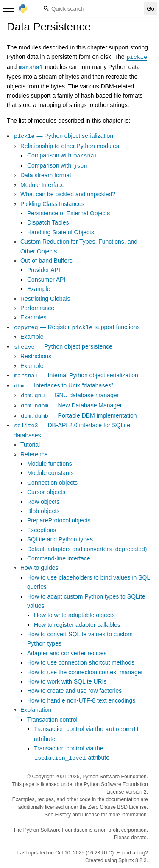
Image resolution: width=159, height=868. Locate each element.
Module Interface (42, 185)
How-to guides (39, 568)
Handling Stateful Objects (61, 232)
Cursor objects (46, 492)
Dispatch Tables (48, 222)
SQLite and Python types (60, 539)
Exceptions (42, 530)
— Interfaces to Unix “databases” (63, 385)
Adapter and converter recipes (67, 653)
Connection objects (52, 483)
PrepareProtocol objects (59, 520)
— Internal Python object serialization (76, 375)
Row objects (43, 502)
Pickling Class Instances (52, 204)
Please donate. (131, 838)
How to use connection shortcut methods (81, 662)
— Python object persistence (63, 346)
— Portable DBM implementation (79, 415)
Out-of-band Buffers (46, 261)
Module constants (50, 473)
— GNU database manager (70, 395)
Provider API (44, 270)
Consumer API (46, 280)
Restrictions (36, 356)
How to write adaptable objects (74, 615)
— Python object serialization (63, 136)
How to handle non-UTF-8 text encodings (81, 700)
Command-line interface (59, 558)
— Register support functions (77, 327)
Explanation (36, 710)
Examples (33, 317)
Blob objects (43, 511)
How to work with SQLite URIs (67, 681)
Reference (34, 454)
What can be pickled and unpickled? (68, 194)
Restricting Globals (45, 299)
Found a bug (131, 853)
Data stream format (46, 175)
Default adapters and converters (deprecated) (87, 549)
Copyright (43, 777)
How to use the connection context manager (85, 672)
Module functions (50, 464)
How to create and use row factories (74, 691)
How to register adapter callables (77, 625)
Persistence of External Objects (68, 213)
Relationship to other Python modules (70, 146)
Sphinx (126, 860)
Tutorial (30, 445)
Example (39, 289)
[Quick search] (92, 8)
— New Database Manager (71, 405)
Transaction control (52, 720)
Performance (37, 308)
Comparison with (63, 155)
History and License (77, 815)
